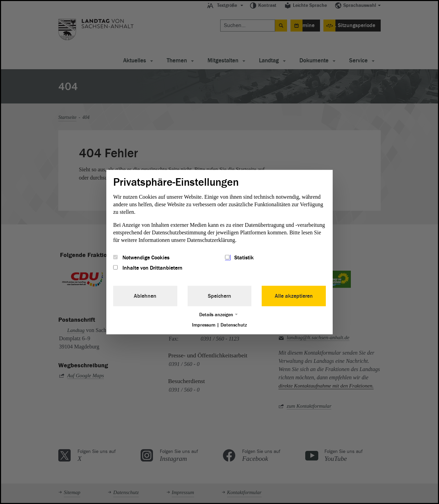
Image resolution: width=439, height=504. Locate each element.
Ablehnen (145, 296)
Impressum (204, 325)
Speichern (219, 296)
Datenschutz (234, 325)
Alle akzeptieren (294, 296)
